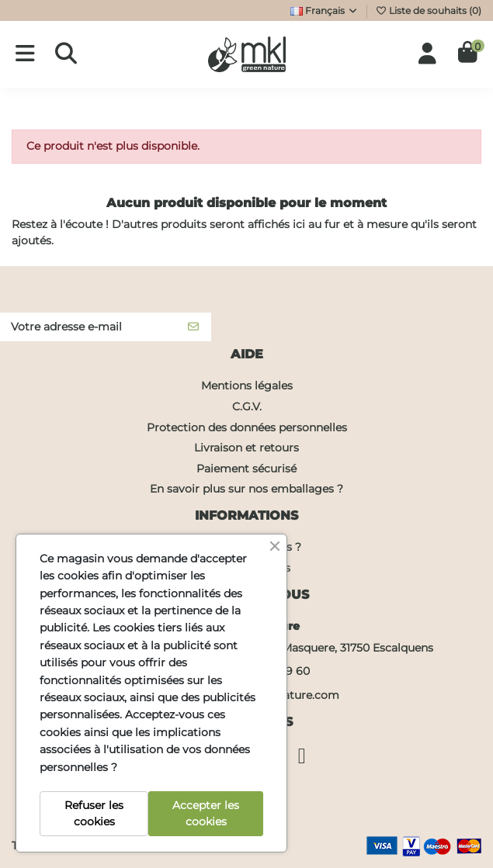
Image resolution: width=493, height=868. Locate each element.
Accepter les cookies (206, 813)
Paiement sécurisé (246, 469)
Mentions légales (247, 386)
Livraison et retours (246, 448)
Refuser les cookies (94, 813)
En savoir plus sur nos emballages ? (246, 489)
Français (325, 10)
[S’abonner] (193, 327)
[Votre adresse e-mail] (88, 327)
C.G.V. (247, 406)
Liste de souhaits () (428, 10)
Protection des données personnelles (247, 427)
